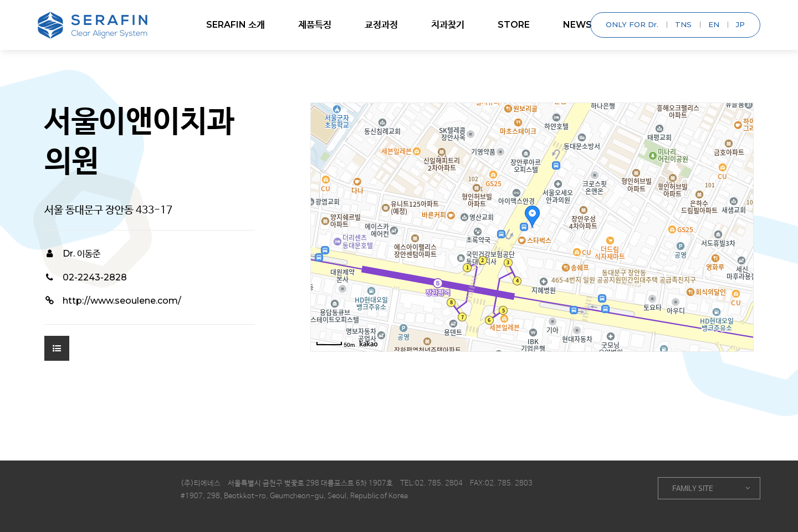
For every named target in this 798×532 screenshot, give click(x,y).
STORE (514, 25)
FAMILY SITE (711, 489)
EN (714, 24)
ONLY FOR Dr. (632, 24)
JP (740, 24)
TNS (683, 24)
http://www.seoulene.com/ (113, 301)
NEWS (577, 25)
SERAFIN (236, 25)
